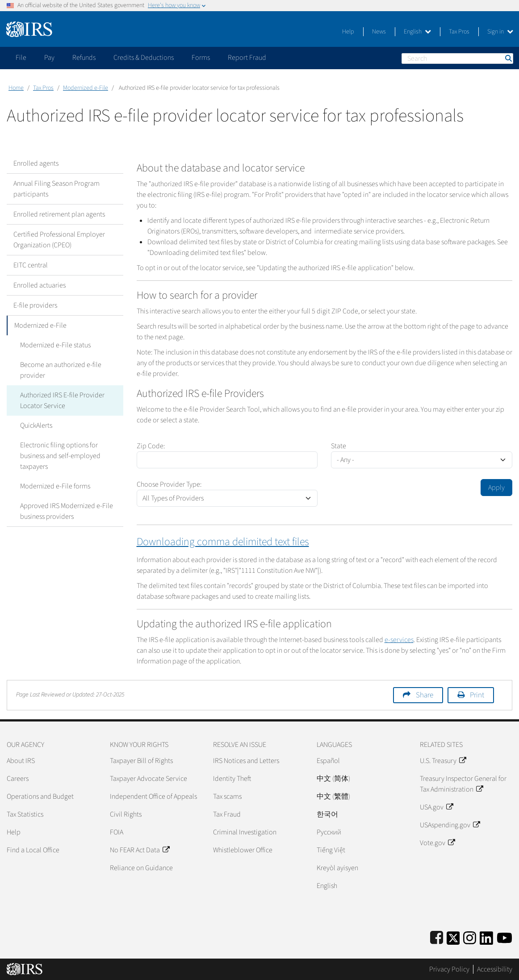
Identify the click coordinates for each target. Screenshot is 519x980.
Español (328, 761)
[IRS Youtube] (504, 936)
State (339, 446)
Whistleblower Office (243, 850)
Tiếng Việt (331, 850)
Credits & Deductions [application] (144, 58)
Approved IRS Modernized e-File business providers (67, 511)
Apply (496, 488)
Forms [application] (201, 58)
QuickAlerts (36, 425)
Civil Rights (126, 814)
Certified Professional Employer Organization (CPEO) (59, 240)
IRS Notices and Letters (246, 761)
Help (348, 32)
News (379, 32)
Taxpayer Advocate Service (149, 779)
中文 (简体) (333, 779)
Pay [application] (49, 58)
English (417, 32)
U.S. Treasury (443, 761)
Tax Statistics (25, 814)
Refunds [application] (84, 58)
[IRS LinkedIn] (486, 936)
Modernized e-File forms (55, 486)
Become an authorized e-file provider (61, 370)
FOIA (117, 832)
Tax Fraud (227, 814)
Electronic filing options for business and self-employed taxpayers (60, 456)
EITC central (31, 265)
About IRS (21, 761)
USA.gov (436, 807)
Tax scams (227, 797)
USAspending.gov (450, 825)
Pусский (329, 832)
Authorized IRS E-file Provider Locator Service (62, 400)
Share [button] (425, 695)
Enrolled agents (36, 163)
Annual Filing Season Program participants (57, 189)
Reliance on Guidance (141, 868)
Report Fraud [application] (247, 58)
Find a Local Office (33, 850)
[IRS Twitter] (453, 936)
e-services (399, 640)
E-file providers (35, 305)
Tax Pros (459, 32)
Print (477, 695)
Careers (18, 779)
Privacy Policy (449, 969)
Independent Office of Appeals (153, 797)
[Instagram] (470, 936)
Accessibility (495, 969)
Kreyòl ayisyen (337, 868)
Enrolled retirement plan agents (59, 214)
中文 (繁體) (333, 797)
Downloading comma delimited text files (223, 542)
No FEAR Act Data (140, 850)
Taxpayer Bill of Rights (141, 761)
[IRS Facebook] (437, 936)
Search (508, 58)
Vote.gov (437, 843)
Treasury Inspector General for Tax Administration (463, 784)
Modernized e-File (86, 88)
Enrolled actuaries (40, 285)
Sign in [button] (500, 32)
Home (16, 88)
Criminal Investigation (245, 832)
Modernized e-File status (55, 345)
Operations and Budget (40, 797)
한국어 (327, 814)
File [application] (21, 58)
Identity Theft (232, 779)
